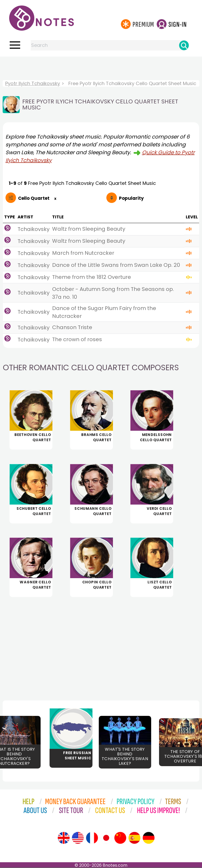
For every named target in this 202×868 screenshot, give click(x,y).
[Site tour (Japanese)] (106, 838)
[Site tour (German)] (149, 838)
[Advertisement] (101, 67)
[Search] (184, 45)
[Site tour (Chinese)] (120, 838)
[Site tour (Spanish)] (134, 838)
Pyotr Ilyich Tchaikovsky (33, 83)
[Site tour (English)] (64, 838)
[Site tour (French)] (92, 838)
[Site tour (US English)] (78, 838)
